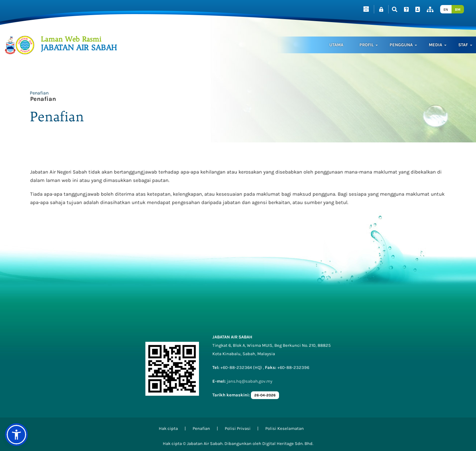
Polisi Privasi (238, 428)
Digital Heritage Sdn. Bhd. (288, 443)
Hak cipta (168, 428)
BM (458, 10)
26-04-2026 (265, 395)
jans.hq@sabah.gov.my (250, 381)
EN (446, 10)
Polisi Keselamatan (285, 428)
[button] (16, 435)
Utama (336, 45)
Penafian (39, 93)
